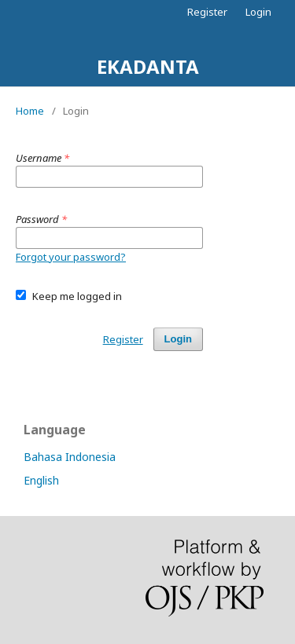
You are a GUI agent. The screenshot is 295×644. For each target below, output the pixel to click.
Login (258, 12)
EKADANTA (148, 66)
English (41, 480)
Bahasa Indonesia (70, 457)
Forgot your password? (71, 257)
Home (30, 111)
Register (207, 12)
